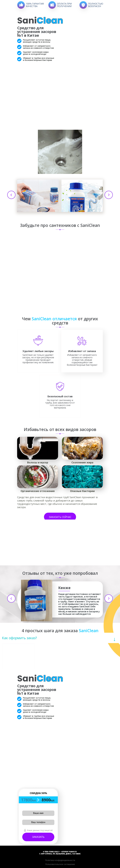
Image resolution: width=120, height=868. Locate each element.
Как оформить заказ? (19, 638)
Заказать (38, 837)
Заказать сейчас (60, 517)
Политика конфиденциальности (60, 860)
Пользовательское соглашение (60, 864)
